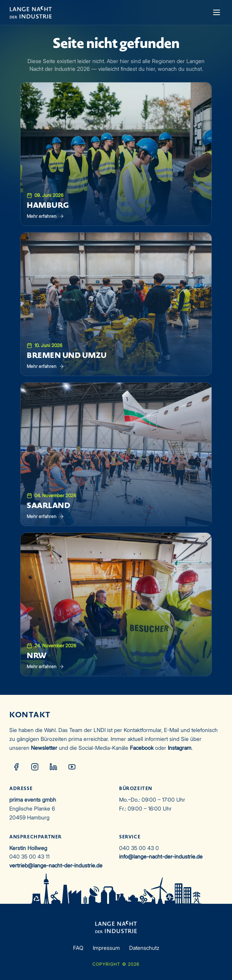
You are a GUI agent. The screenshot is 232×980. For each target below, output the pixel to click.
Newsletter (44, 748)
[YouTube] (72, 767)
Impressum (106, 948)
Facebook (142, 748)
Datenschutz (144, 948)
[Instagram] (35, 767)
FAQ (78, 948)
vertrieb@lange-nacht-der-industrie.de (56, 865)
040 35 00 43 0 (139, 848)
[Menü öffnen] (217, 12)
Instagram (180, 748)
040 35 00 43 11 (29, 856)
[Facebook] (16, 767)
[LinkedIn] (53, 767)
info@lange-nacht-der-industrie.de (161, 856)
